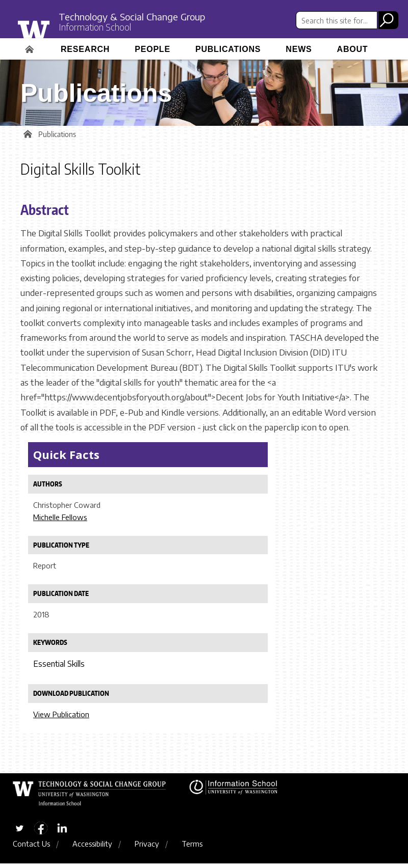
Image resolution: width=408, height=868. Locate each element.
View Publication (61, 717)
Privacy (147, 848)
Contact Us (31, 848)
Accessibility (92, 848)
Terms (192, 848)
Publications (228, 49)
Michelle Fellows (60, 520)
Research (85, 49)
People (152, 49)
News (299, 49)
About (353, 49)
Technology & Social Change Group (142, 16)
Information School (99, 28)
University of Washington (54, 32)
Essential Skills (59, 667)
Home (31, 46)
